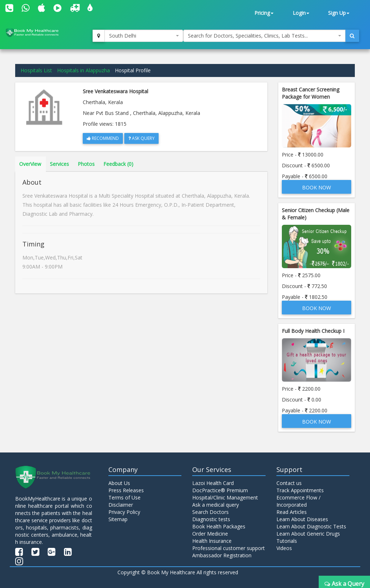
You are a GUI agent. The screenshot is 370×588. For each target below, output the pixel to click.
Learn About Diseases (302, 519)
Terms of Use (124, 497)
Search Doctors (210, 512)
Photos (86, 164)
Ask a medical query (216, 505)
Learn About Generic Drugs (308, 534)
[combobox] (144, 36)
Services (59, 164)
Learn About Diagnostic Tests (311, 526)
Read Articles (292, 512)
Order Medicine (210, 534)
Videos (284, 548)
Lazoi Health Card (213, 483)
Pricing (264, 13)
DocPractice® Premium (220, 490)
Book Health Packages (219, 526)
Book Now (317, 187)
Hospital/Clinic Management (225, 497)
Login (301, 13)
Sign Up (339, 13)
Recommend (103, 138)
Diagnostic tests (211, 519)
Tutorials (287, 541)
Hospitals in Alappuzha (83, 70)
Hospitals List (36, 70)
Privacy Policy (124, 512)
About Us (119, 483)
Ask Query (141, 138)
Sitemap (118, 519)
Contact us (289, 483)
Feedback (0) (118, 164)
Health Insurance (212, 541)
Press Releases (126, 490)
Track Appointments (300, 490)
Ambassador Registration (222, 555)
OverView (30, 164)
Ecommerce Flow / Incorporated (298, 501)
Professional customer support (229, 548)
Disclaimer (121, 505)
